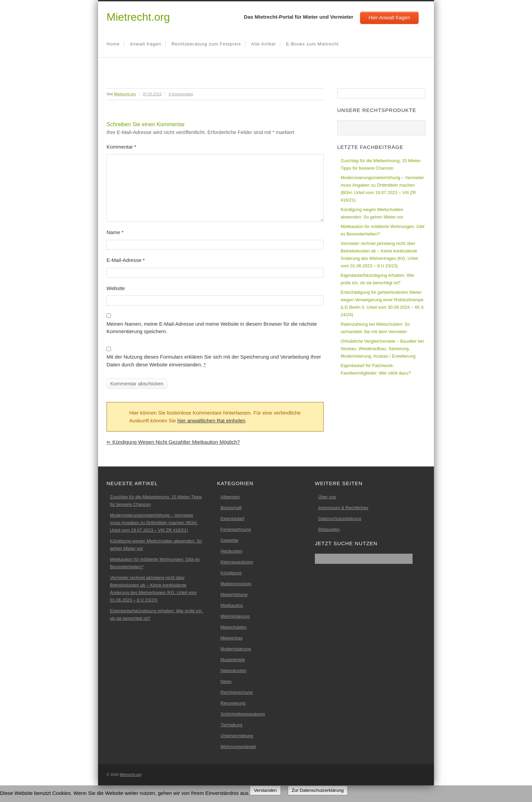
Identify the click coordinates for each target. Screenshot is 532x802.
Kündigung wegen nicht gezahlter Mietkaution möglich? (173, 442)
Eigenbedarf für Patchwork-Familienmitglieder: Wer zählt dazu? (376, 369)
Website (116, 288)
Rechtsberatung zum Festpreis (206, 44)
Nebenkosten (234, 671)
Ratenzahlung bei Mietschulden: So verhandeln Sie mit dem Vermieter (375, 328)
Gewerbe (230, 540)
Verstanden (265, 790)
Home (113, 44)
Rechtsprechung (237, 692)
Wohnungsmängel (238, 747)
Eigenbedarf (232, 519)
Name (115, 232)
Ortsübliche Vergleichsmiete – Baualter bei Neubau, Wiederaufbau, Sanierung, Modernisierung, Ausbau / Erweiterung (382, 349)
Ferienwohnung (236, 529)
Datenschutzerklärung (340, 519)
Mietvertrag (232, 638)
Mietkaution (232, 605)
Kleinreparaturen (237, 562)
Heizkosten (231, 551)
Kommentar (121, 147)
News (226, 681)
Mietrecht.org (138, 17)
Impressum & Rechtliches (343, 508)
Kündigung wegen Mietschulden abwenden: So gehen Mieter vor (372, 213)
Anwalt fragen (146, 44)
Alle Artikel (263, 44)
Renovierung (233, 703)
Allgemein (230, 497)
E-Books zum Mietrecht (312, 44)
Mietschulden (234, 627)
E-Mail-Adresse (126, 260)
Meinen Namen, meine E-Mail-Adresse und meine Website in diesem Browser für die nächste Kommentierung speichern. (212, 328)
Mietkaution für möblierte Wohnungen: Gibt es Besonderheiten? (383, 230)
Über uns (327, 497)
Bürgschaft (231, 508)
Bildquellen (329, 529)
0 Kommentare (181, 94)
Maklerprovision (236, 584)
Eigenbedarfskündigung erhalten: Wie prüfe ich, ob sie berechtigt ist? (377, 279)
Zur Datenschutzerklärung (318, 790)
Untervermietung (237, 736)
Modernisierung (236, 649)
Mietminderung (235, 616)
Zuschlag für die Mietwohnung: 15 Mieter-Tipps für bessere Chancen (381, 164)
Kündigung (231, 573)
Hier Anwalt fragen (389, 17)
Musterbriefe (233, 660)
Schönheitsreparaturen (243, 714)
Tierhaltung (232, 725)
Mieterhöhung (234, 595)
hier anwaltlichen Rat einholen (211, 421)
